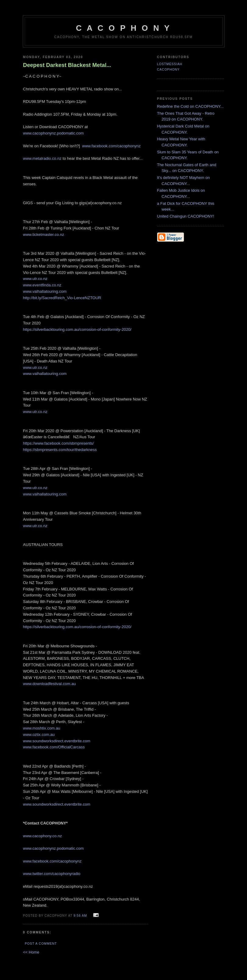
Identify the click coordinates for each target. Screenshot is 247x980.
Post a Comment (41, 944)
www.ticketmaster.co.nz (44, 235)
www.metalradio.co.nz (42, 158)
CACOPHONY (168, 70)
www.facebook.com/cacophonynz (111, 146)
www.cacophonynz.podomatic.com (53, 133)
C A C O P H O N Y (123, 28)
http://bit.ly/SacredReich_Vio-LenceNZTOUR (62, 298)
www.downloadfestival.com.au (49, 684)
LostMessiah (170, 64)
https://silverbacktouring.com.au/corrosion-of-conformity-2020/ (77, 329)
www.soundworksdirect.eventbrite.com (57, 741)
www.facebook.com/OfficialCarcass (54, 747)
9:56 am (80, 916)
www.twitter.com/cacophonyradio (52, 874)
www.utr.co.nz (35, 279)
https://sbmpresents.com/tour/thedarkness (60, 450)
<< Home (31, 952)
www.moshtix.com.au (42, 728)
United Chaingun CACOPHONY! (186, 216)
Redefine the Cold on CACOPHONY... (191, 106)
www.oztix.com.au (39, 735)
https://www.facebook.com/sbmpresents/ (59, 443)
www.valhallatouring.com (45, 291)
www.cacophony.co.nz (43, 836)
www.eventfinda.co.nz (42, 285)
